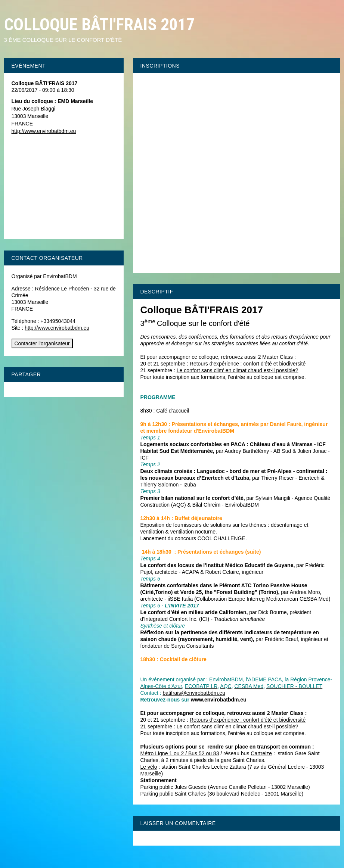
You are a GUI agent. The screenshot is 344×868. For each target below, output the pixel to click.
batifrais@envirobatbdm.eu (194, 693)
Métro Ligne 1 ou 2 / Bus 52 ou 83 (180, 753)
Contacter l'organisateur (42, 343)
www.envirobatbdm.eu (219, 700)
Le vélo (149, 767)
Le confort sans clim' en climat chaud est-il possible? (238, 370)
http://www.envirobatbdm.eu (44, 131)
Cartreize (261, 753)
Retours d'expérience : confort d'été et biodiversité (248, 364)
